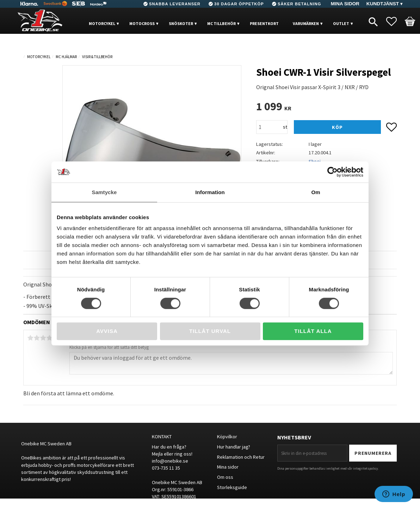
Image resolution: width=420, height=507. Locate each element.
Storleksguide (232, 487)
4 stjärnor (49, 338)
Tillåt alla (313, 331)
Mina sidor (228, 467)
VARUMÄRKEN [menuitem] (306, 23)
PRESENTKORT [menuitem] (264, 23)
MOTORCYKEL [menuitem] (102, 23)
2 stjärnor (37, 338)
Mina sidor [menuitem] (345, 4)
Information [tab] (210, 192)
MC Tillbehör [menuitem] (221, 23)
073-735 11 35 (166, 468)
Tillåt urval (210, 331)
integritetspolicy (366, 468)
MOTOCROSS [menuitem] (142, 23)
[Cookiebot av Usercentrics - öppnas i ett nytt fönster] (332, 172)
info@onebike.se (170, 461)
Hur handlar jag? (234, 447)
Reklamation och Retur (241, 457)
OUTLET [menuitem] (341, 23)
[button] (395, 21)
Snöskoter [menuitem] (181, 23)
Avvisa (107, 331)
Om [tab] (316, 192)
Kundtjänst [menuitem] (383, 4)
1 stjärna (30, 338)
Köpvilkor (227, 437)
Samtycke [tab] (104, 192)
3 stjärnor (43, 338)
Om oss (225, 477)
